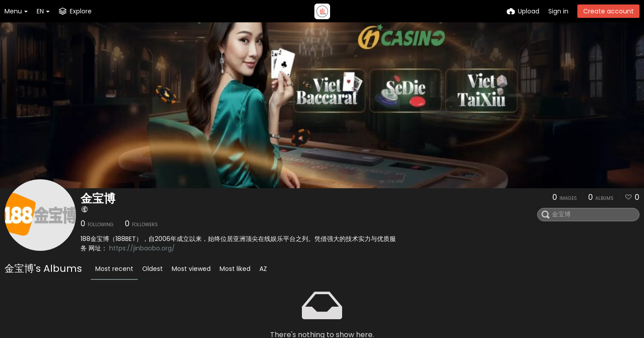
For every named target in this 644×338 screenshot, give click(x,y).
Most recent (114, 269)
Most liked (235, 269)
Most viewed (191, 269)
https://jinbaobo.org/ (142, 248)
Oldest (153, 269)
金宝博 (98, 199)
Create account (608, 11)
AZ (263, 269)
